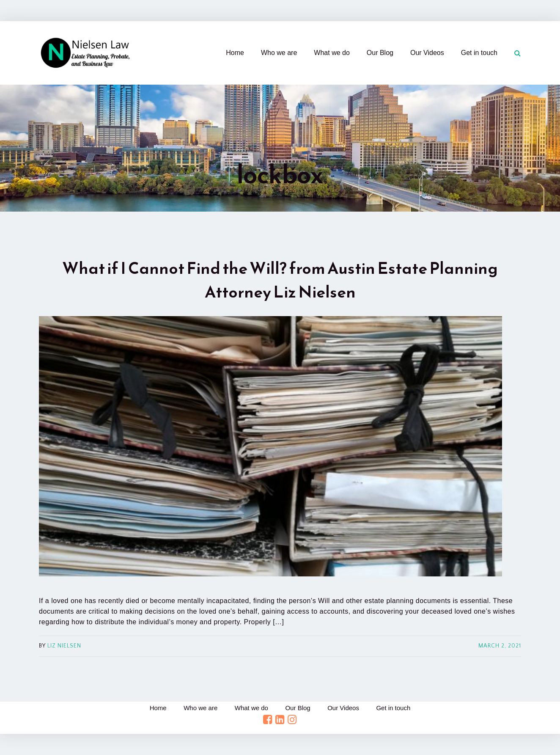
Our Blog (380, 53)
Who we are (279, 53)
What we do (332, 53)
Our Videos (427, 53)
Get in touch (479, 53)
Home (235, 53)
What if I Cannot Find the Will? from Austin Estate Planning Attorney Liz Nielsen (280, 280)
